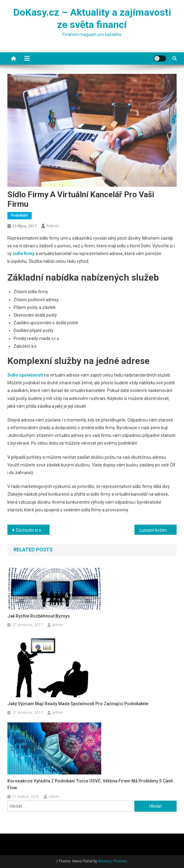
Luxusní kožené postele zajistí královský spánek (158, 530)
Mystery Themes (112, 861)
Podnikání (20, 215)
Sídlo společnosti (25, 375)
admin (53, 226)
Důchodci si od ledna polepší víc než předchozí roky (33, 530)
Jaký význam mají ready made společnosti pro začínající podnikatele (78, 704)
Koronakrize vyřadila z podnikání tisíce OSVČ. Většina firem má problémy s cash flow (90, 784)
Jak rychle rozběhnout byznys (39, 616)
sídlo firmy (24, 254)
